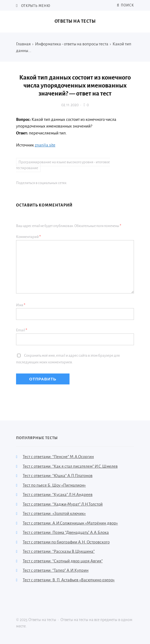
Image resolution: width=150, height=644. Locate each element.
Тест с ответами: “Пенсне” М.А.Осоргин (58, 457)
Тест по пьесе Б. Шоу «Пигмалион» (54, 485)
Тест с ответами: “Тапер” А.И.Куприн (56, 570)
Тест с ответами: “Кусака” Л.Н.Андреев (58, 494)
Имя (21, 305)
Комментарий (28, 237)
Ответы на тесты (75, 21)
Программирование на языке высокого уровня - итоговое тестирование (63, 165)
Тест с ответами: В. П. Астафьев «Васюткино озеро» (69, 580)
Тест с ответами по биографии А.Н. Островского (66, 542)
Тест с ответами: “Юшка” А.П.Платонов (58, 476)
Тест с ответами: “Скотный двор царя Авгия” (63, 561)
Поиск (125, 5)
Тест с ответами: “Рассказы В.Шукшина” (59, 551)
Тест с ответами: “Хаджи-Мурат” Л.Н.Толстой (63, 504)
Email (22, 330)
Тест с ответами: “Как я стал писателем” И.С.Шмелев (70, 466)
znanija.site (45, 145)
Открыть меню (35, 6)
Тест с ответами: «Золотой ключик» (54, 513)
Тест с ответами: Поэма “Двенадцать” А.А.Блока (66, 532)
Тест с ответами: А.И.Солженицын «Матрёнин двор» (70, 523)
